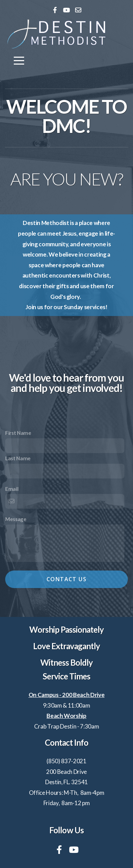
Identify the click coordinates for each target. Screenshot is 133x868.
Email (12, 489)
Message (16, 519)
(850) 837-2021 (66, 761)
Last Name (18, 458)
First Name (18, 433)
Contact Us (66, 579)
